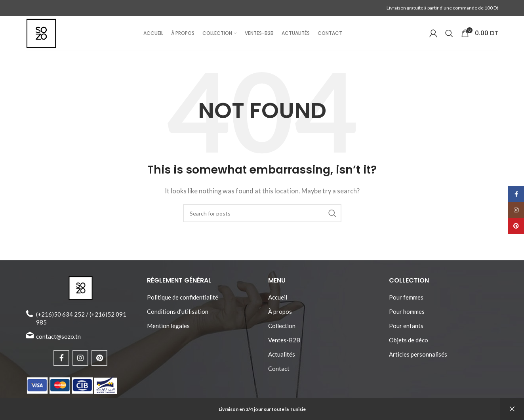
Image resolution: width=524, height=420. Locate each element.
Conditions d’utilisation (178, 319)
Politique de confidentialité (183, 304)
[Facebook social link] (61, 365)
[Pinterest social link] (99, 365)
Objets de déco (409, 347)
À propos (280, 319)
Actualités (282, 361)
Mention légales (168, 333)
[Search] (449, 37)
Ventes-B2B (284, 347)
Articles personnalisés (418, 361)
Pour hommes (407, 319)
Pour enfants (406, 333)
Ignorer (512, 409)
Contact (279, 376)
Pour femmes (406, 304)
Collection (282, 333)
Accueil (278, 304)
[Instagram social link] (80, 365)
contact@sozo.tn (58, 344)
